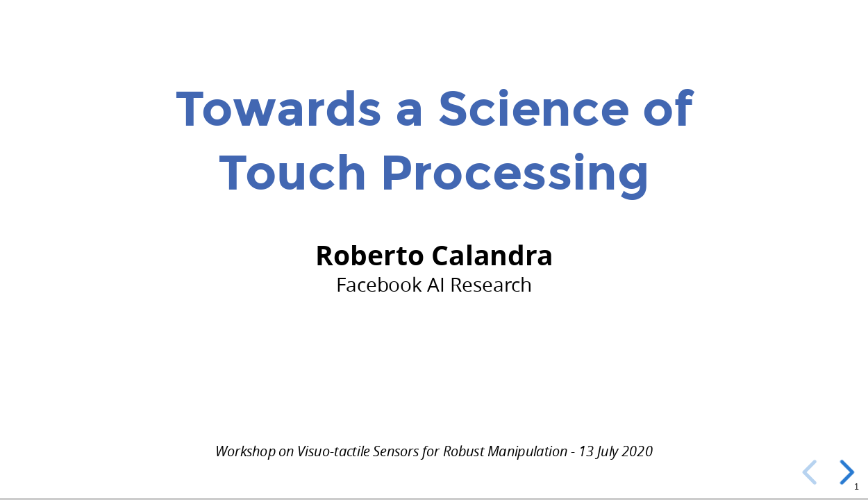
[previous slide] (812, 472)
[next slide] (850, 472)
